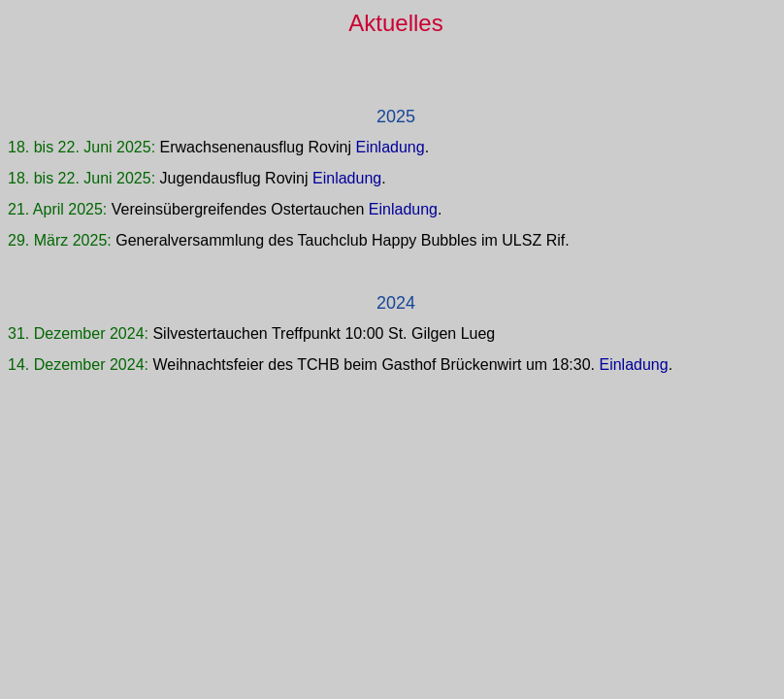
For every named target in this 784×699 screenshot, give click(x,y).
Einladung (390, 147)
